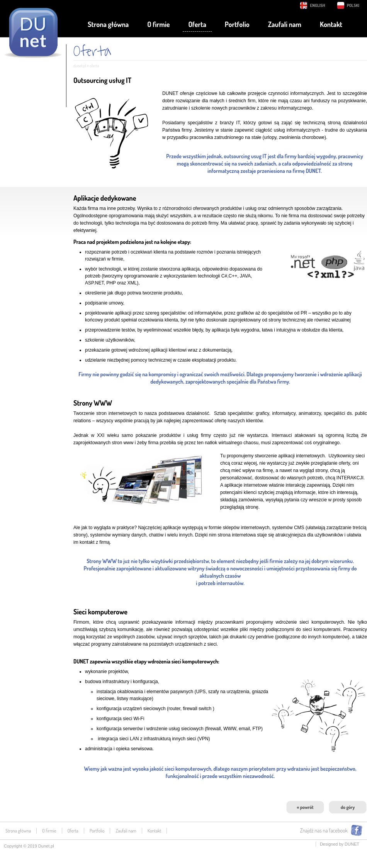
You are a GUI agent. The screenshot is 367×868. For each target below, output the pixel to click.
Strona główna (108, 24)
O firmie (158, 24)
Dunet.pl (46, 846)
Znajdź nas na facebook (324, 830)
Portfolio (237, 24)
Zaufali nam (285, 24)
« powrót (305, 807)
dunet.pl (80, 66)
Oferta (197, 24)
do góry (348, 807)
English (317, 5)
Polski (353, 5)
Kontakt (331, 24)
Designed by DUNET (340, 844)
